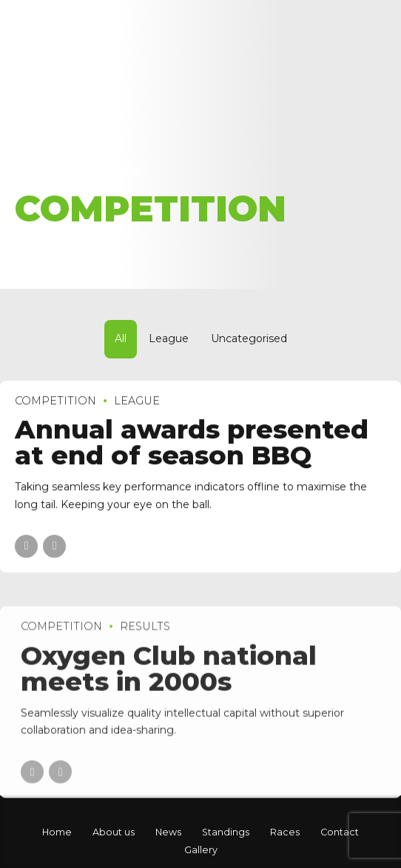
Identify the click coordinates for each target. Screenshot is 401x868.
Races (285, 832)
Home (35, 172)
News (168, 832)
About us (114, 832)
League (137, 401)
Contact (340, 832)
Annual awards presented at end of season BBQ (192, 443)
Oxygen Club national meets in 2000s (169, 675)
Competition (55, 401)
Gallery (201, 850)
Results (145, 634)
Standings (226, 832)
